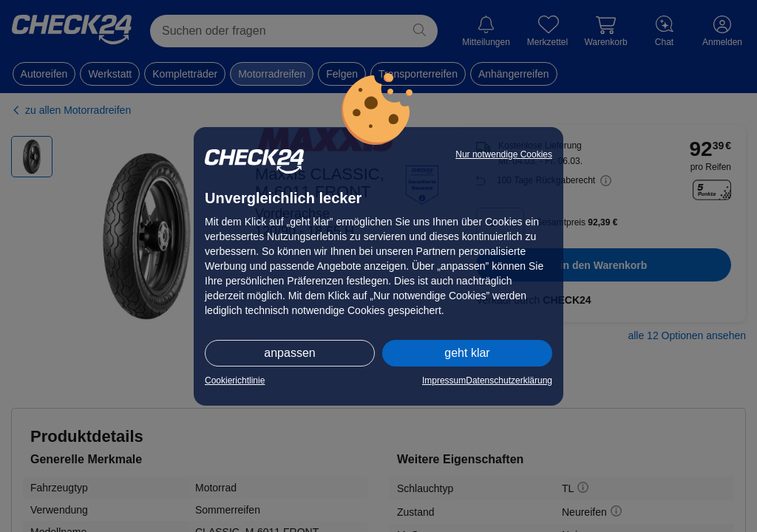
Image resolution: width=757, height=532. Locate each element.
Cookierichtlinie (235, 381)
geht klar (467, 353)
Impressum (444, 381)
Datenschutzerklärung (509, 381)
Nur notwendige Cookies (504, 154)
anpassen (289, 353)
